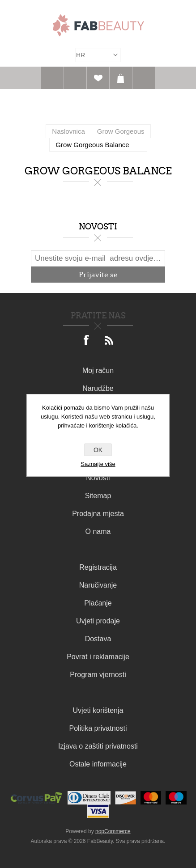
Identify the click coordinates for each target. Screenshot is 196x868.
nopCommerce (113, 831)
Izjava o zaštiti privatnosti (98, 746)
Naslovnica (68, 131)
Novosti (98, 478)
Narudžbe (98, 388)
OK (98, 450)
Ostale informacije (98, 764)
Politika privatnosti (98, 728)
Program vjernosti (98, 675)
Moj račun (98, 370)
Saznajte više (98, 464)
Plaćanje (98, 603)
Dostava (98, 639)
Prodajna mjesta (98, 514)
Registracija (98, 567)
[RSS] (109, 341)
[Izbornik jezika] (98, 55)
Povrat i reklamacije (98, 657)
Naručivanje (98, 585)
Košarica (121, 78)
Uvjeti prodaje (98, 621)
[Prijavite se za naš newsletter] (98, 258)
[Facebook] (87, 341)
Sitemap (98, 496)
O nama (98, 531)
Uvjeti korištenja (98, 710)
